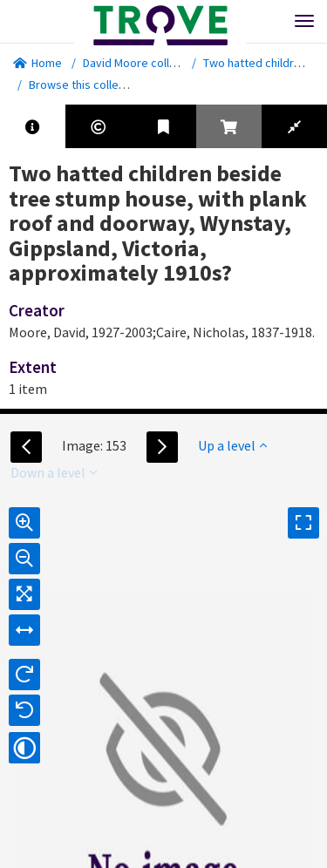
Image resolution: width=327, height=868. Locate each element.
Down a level (54, 472)
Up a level (232, 445)
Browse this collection (93, 85)
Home (37, 63)
